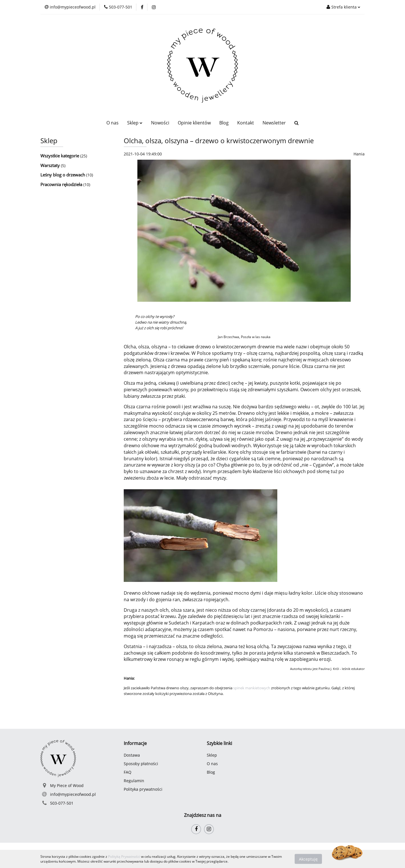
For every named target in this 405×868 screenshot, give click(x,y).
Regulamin (134, 781)
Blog (224, 123)
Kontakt (246, 123)
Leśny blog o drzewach (63, 175)
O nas (112, 123)
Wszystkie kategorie (60, 156)
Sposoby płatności (141, 764)
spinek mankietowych (252, 688)
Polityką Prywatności (124, 856)
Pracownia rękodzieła (62, 184)
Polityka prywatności (143, 789)
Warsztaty (51, 165)
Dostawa (132, 755)
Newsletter (274, 123)
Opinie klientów (194, 123)
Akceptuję (308, 859)
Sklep (135, 123)
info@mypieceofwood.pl (73, 794)
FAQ (128, 772)
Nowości (160, 123)
